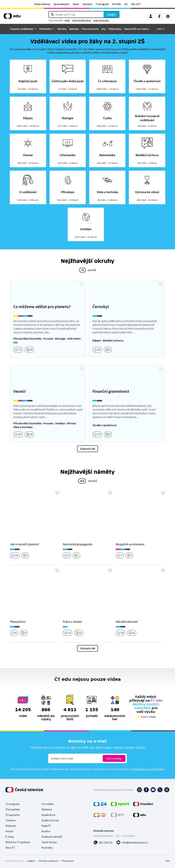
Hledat (111, 14)
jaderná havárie (101, 20)
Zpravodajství (62, 4)
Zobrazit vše (87, 449)
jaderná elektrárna (82, 20)
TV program (102, 4)
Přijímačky (115, 29)
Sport (76, 4)
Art (126, 4)
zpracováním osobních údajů (147, 769)
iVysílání (87, 4)
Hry (104, 29)
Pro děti (116, 4)
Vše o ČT (136, 4)
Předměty (45, 29)
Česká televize (42, 4)
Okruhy (62, 29)
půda (67, 20)
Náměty (74, 29)
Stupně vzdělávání (22, 29)
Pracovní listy (90, 29)
